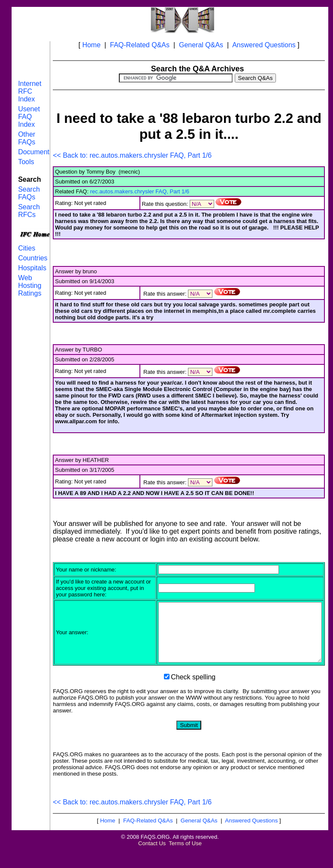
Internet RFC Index (30, 91)
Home (92, 45)
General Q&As (201, 45)
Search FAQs (29, 193)
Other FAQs (27, 138)
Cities (27, 248)
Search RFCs (29, 211)
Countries (33, 258)
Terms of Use (185, 861)
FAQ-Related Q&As (140, 45)
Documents (35, 152)
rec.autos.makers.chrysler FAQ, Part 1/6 (140, 191)
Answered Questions (264, 45)
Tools (26, 162)
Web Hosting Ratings (30, 286)
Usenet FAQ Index (29, 117)
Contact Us (152, 861)
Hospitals (32, 268)
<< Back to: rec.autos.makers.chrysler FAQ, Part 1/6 (132, 155)
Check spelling (193, 695)
